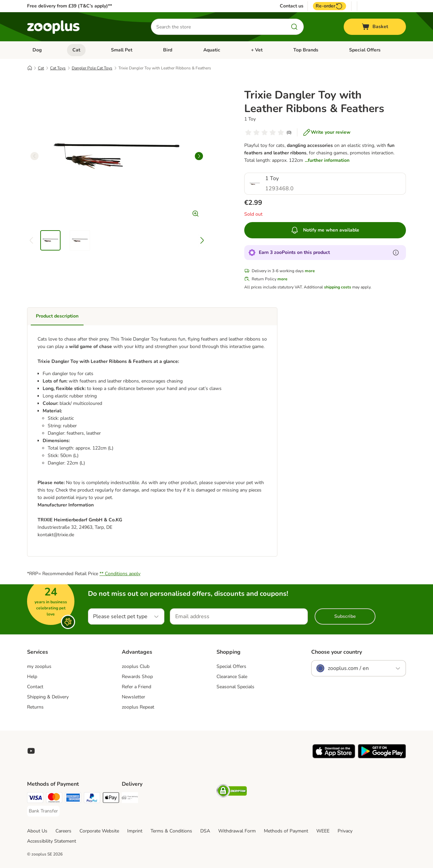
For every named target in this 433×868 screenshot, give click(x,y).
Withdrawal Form (237, 831)
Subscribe (345, 616)
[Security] (232, 792)
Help (32, 677)
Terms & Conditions (171, 831)
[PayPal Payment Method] (92, 799)
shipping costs (338, 287)
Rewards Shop (137, 677)
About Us (37, 831)
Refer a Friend (136, 687)
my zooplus (39, 666)
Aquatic (212, 50)
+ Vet (257, 50)
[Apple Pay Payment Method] (111, 799)
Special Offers (365, 50)
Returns (35, 707)
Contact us (292, 6)
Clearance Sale (232, 677)
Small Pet (122, 50)
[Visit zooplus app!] (334, 757)
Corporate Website (99, 831)
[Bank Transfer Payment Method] (43, 811)
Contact (35, 687)
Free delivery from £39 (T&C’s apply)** (70, 6)
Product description (57, 316)
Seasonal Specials (235, 687)
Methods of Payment (286, 831)
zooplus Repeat (138, 707)
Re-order (329, 6)
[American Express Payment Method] (73, 799)
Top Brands (306, 50)
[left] (35, 156)
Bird (168, 50)
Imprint (135, 831)
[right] (199, 156)
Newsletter (133, 697)
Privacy (345, 831)
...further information (327, 160)
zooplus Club (136, 666)
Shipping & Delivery (48, 697)
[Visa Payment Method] (35, 799)
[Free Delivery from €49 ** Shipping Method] (130, 799)
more (310, 271)
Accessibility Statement (52, 841)
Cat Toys (58, 68)
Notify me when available (325, 230)
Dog (37, 50)
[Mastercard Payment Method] (54, 799)
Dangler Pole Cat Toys (92, 68)
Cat (76, 50)
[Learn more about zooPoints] (396, 253)
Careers (63, 831)
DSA (205, 831)
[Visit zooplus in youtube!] (31, 751)
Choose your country (337, 652)
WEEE (323, 831)
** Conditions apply (120, 574)
